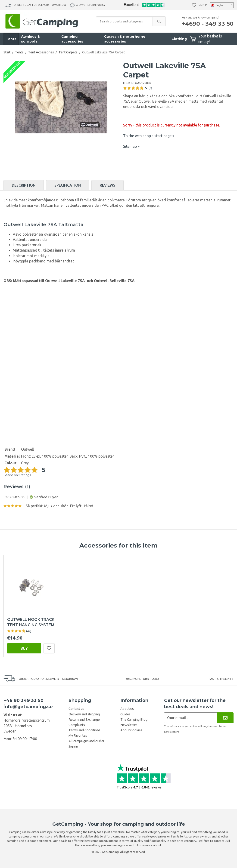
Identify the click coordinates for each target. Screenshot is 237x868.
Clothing (179, 39)
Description (24, 185)
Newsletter (129, 725)
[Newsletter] (225, 718)
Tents (11, 39)
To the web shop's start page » (149, 136)
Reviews (108, 185)
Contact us (76, 709)
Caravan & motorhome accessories (125, 39)
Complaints (77, 725)
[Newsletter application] (191, 718)
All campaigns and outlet (86, 741)
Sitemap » (131, 146)
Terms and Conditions (84, 730)
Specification (68, 185)
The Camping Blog (134, 720)
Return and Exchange (84, 720)
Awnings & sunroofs (31, 39)
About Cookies (131, 730)
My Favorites (78, 736)
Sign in (203, 5)
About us (127, 709)
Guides (125, 714)
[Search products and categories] (124, 21)
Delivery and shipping (84, 714)
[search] (159, 21)
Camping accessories (72, 39)
